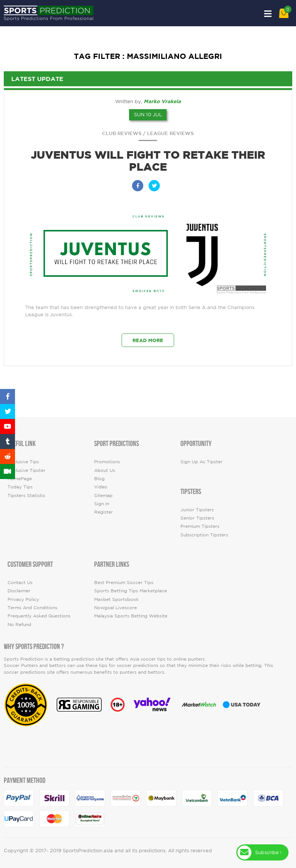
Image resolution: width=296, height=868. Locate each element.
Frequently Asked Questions (39, 616)
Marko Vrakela (162, 101)
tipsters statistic (26, 495)
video (101, 487)
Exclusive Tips (23, 462)
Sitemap (103, 495)
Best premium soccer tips (124, 582)
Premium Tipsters (200, 526)
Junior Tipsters (197, 510)
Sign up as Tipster (201, 462)
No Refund (19, 624)
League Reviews (170, 133)
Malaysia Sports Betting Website (131, 616)
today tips (20, 487)
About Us (105, 470)
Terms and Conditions (32, 607)
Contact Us (20, 582)
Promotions (107, 462)
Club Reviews (122, 133)
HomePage (20, 478)
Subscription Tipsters (204, 535)
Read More (148, 340)
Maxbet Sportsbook (116, 599)
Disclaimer (19, 591)
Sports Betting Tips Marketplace (131, 591)
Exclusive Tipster (26, 470)
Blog (99, 478)
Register (104, 512)
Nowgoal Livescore (116, 607)
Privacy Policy (23, 599)
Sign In (102, 504)
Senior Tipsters (197, 518)
